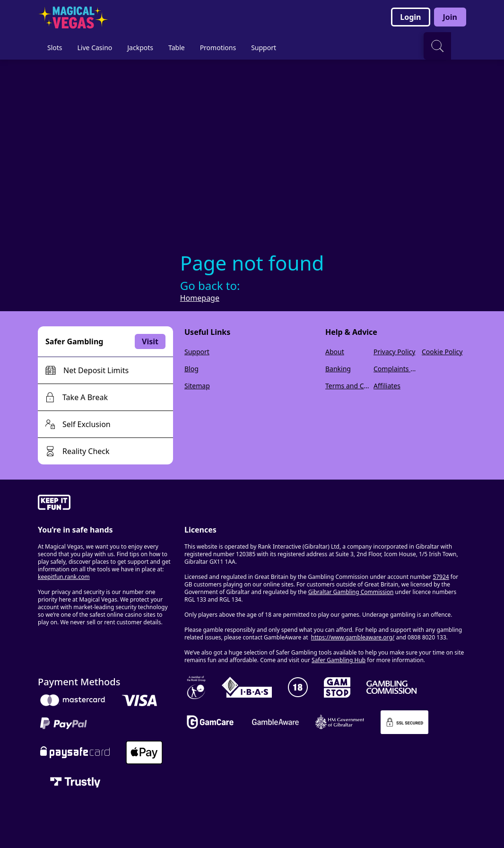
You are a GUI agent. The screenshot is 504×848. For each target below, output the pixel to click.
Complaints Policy (396, 369)
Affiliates (387, 386)
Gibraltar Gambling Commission (351, 592)
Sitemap (197, 386)
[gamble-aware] (105, 504)
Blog (191, 369)
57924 (441, 577)
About (335, 352)
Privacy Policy (394, 352)
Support (197, 352)
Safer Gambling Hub (339, 660)
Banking (338, 369)
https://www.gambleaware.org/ (353, 637)
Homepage (200, 298)
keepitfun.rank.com (64, 577)
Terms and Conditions (348, 386)
